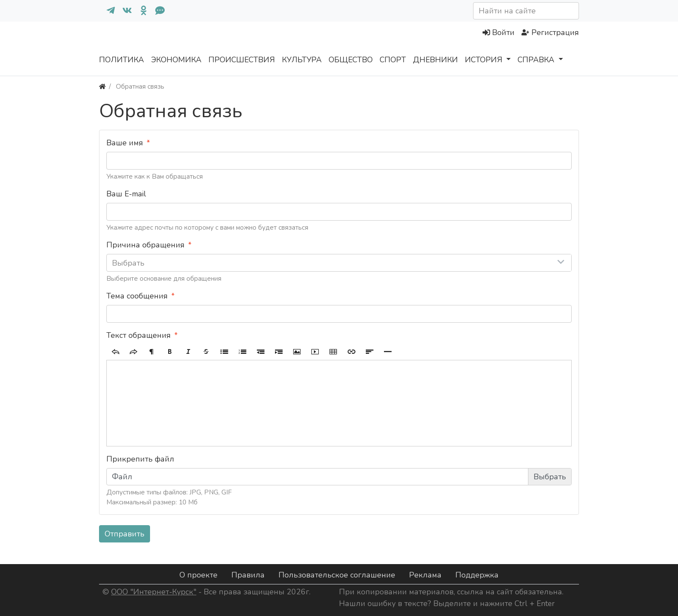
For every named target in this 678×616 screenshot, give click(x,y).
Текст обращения (139, 335)
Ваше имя (125, 143)
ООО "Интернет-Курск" (154, 592)
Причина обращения (146, 245)
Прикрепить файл (140, 459)
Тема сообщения (137, 296)
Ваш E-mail (126, 194)
